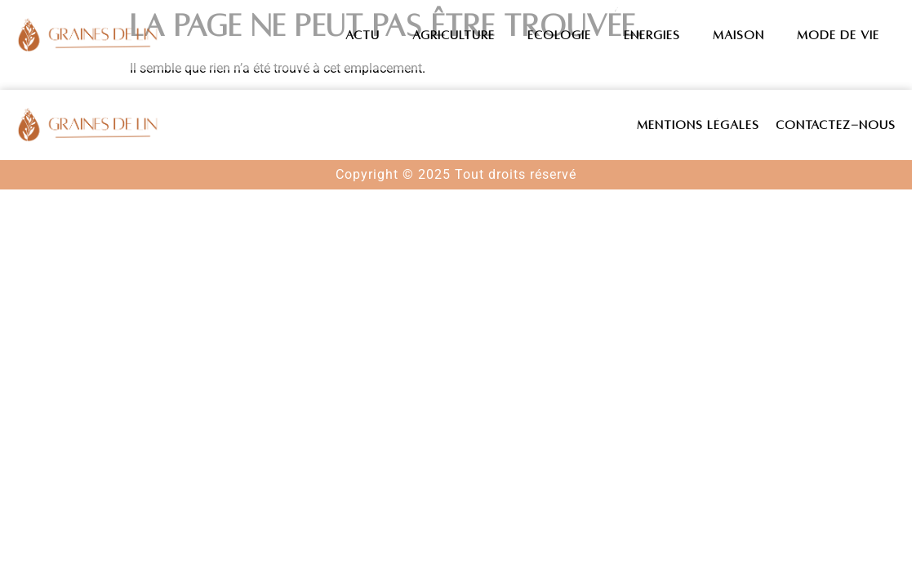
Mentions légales (698, 125)
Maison (738, 35)
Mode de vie (838, 35)
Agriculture (454, 35)
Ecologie (559, 35)
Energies (652, 35)
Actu (363, 35)
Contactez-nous (836, 125)
